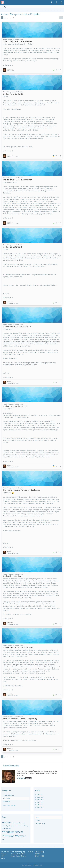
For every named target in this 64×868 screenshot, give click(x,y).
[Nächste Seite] (13, 18)
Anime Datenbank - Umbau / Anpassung (20, 719)
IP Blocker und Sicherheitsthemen (18, 180)
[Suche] (51, 3)
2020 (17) (39, 807)
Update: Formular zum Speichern (17, 327)
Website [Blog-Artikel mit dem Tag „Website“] (9, 828)
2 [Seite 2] (5, 18)
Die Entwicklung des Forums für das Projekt (22, 490)
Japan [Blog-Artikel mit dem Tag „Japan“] (13, 826)
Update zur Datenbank (13, 247)
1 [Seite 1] (2, 18)
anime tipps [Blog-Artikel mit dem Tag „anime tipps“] (5, 826)
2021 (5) (38, 805)
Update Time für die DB (13, 94)
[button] (61, 18)
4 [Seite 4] (10, 18)
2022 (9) (38, 802)
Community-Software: (32, 865)
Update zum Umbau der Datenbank (18, 647)
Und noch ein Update (12, 576)
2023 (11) (39, 800)
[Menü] (61, 3)
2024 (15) (39, 797)
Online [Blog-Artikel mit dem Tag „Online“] (4, 828)
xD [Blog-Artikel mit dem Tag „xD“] (3, 840)
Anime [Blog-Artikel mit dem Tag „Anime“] (6, 822)
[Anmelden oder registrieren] (56, 3)
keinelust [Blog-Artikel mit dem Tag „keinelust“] (18, 826)
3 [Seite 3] (7, 18)
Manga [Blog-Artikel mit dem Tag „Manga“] (26, 826)
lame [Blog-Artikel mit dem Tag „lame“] (22, 826)
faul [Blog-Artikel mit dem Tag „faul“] (10, 826)
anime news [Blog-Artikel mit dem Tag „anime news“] (21, 823)
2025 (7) (38, 795)
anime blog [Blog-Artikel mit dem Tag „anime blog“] (14, 823)
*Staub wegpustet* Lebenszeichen (18, 41)
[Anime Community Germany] (3, 3)
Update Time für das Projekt (15, 406)
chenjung (21, 778)
